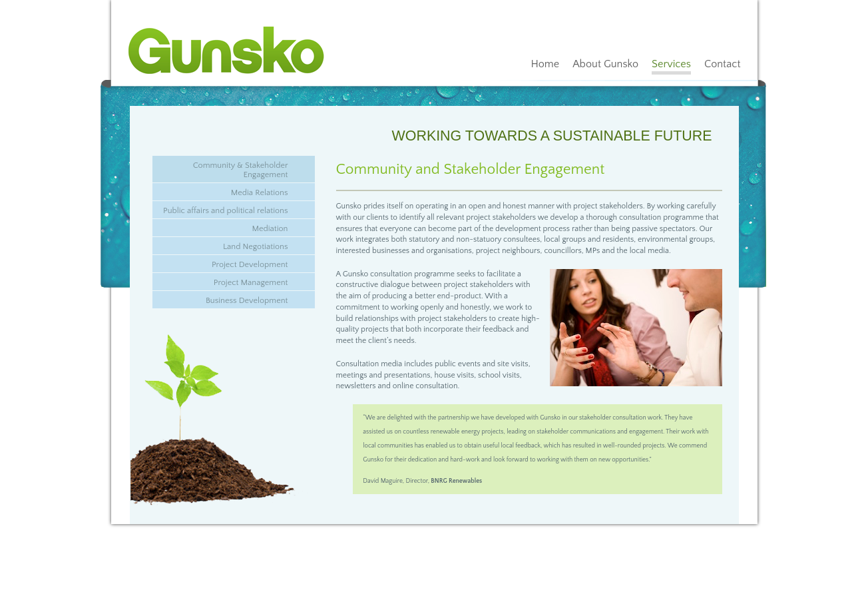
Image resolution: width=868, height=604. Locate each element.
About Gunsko (605, 64)
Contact (723, 64)
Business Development (247, 300)
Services (671, 64)
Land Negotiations (256, 246)
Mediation (270, 228)
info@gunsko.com (333, 544)
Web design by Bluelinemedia (429, 544)
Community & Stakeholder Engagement (241, 170)
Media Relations (260, 192)
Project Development (250, 264)
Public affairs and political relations (225, 210)
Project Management (251, 282)
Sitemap (372, 544)
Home (545, 64)
